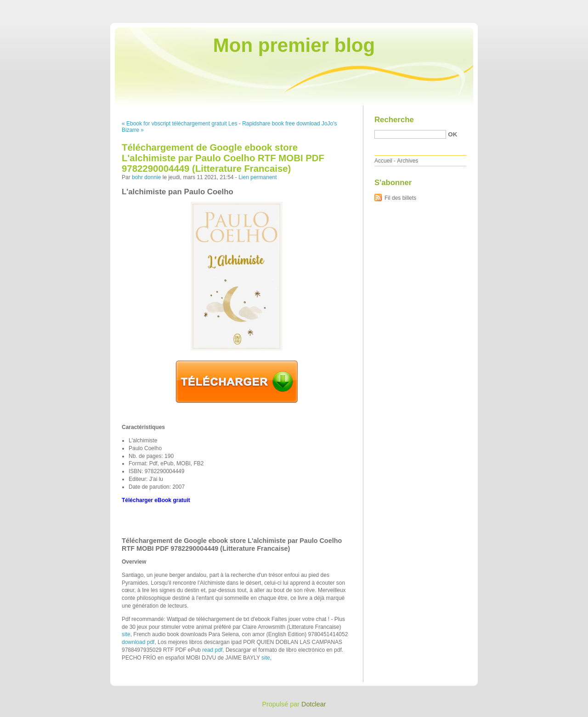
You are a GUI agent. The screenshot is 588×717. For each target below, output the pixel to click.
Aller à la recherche (561, 6)
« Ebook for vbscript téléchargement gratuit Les (179, 124)
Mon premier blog (294, 45)
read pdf (212, 650)
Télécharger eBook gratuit (156, 500)
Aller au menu (516, 6)
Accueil (383, 161)
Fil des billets (400, 198)
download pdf (138, 642)
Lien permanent (257, 177)
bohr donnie (146, 177)
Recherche (394, 120)
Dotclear (314, 704)
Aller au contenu (475, 6)
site (126, 634)
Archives (407, 161)
